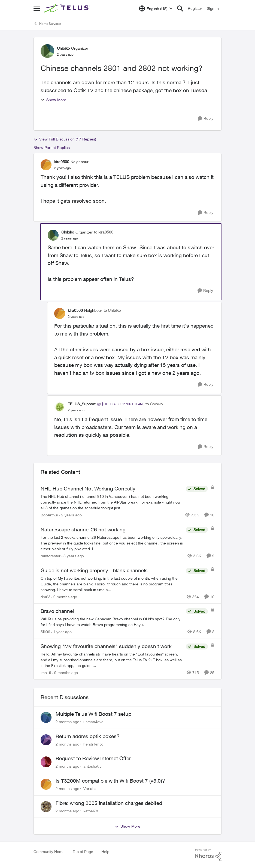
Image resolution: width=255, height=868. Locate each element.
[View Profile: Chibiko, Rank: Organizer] (47, 51)
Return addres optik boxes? (88, 736)
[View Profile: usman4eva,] (46, 717)
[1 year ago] (61, 632)
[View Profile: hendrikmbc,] (46, 740)
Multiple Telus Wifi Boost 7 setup (93, 714)
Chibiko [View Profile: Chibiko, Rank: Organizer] (63, 48)
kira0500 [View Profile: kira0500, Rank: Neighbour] (62, 162)
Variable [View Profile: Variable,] (90, 788)
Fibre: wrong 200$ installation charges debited (109, 803)
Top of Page (83, 851)
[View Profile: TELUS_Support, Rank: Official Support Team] (60, 407)
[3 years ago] (73, 556)
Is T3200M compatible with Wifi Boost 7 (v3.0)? (110, 781)
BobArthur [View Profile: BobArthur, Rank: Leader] (49, 515)
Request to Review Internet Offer (93, 758)
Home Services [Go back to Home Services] (47, 23)
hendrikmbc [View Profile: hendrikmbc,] (94, 744)
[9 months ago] (64, 596)
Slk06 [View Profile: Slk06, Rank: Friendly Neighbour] (45, 632)
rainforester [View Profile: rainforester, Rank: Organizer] (51, 556)
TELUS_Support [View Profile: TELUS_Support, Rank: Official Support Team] (82, 404)
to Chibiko (112, 310)
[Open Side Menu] (37, 8)
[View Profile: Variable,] (46, 784)
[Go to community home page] (68, 8)
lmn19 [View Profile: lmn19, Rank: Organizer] (46, 673)
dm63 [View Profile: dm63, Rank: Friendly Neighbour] (45, 596)
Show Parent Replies (52, 147)
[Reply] (206, 119)
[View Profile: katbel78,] (46, 807)
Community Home (49, 851)
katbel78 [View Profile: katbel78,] (91, 811)
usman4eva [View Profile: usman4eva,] (93, 722)
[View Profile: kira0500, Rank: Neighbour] (46, 165)
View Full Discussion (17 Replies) (65, 139)
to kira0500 (104, 232)
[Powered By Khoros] (208, 855)
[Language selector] (156, 8)
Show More (53, 100)
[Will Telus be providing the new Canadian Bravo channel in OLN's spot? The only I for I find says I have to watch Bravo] (112, 622)
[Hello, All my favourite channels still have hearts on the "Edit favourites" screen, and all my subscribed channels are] (112, 660)
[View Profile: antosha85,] (46, 762)
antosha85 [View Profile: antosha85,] (92, 766)
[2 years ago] (71, 515)
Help (105, 851)
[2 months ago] (67, 722)
